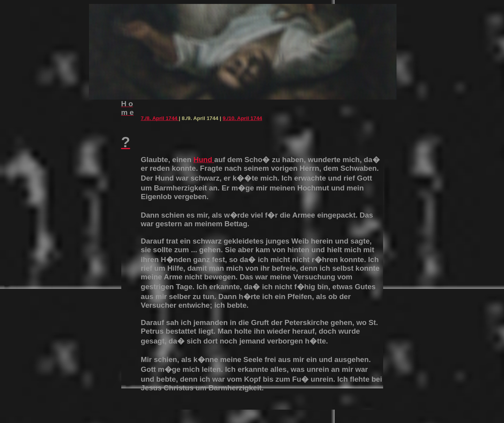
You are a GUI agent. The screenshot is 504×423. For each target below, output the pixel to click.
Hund (204, 160)
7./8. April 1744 (160, 118)
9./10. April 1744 (242, 118)
